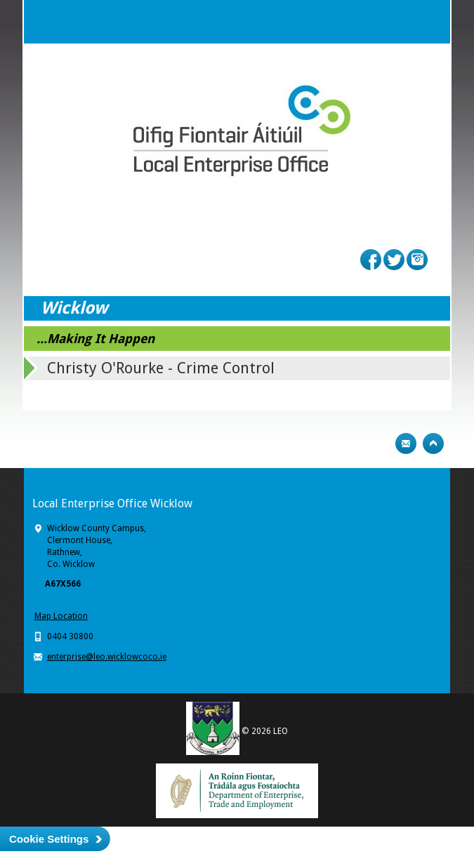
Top (433, 443)
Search (400, 22)
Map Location (61, 616)
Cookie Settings (49, 839)
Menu (428, 22)
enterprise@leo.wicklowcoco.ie (107, 657)
